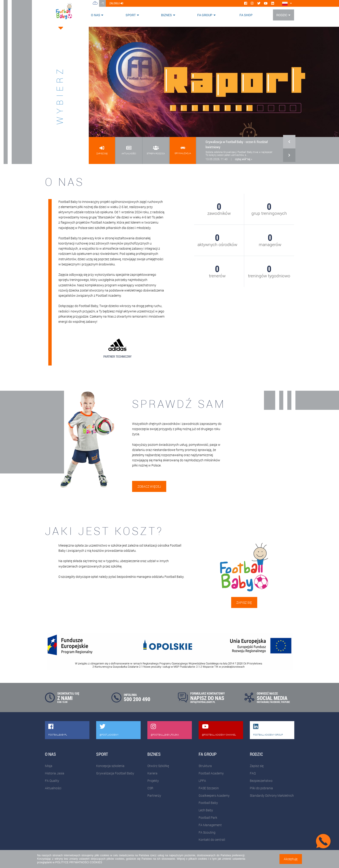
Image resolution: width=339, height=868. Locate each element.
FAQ (253, 773)
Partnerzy (154, 795)
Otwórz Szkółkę (158, 766)
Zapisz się (244, 602)
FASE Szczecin (209, 788)
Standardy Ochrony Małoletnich (272, 795)
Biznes (166, 15)
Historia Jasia (55, 773)
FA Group (205, 15)
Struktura (205, 766)
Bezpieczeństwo (261, 781)
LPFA (202, 781)
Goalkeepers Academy (214, 795)
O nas (96, 15)
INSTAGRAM (263, 702)
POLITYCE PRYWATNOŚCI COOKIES (79, 862)
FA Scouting (207, 832)
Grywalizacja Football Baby (115, 773)
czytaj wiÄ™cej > (244, 159)
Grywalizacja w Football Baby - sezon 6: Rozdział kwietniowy (237, 144)
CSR (150, 788)
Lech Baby (206, 810)
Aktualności (53, 788)
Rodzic (282, 15)
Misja (49, 766)
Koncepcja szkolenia (110, 766)
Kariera (152, 773)
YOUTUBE (285, 702)
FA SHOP (246, 15)
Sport (131, 15)
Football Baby (208, 803)
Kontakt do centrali (212, 840)
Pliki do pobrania (261, 788)
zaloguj (116, 3)
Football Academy (211, 773)
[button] (289, 144)
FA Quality (52, 781)
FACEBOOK (275, 702)
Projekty (153, 781)
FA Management (210, 825)
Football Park (208, 818)
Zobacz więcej (149, 486)
